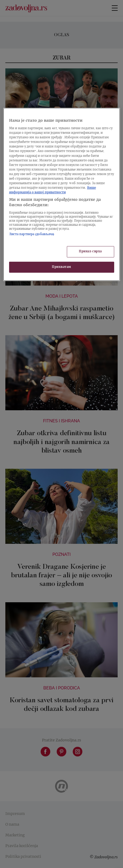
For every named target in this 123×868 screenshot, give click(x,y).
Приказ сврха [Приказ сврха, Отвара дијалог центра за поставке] (90, 252)
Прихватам (61, 267)
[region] (62, 194)
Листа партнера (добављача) (32, 234)
